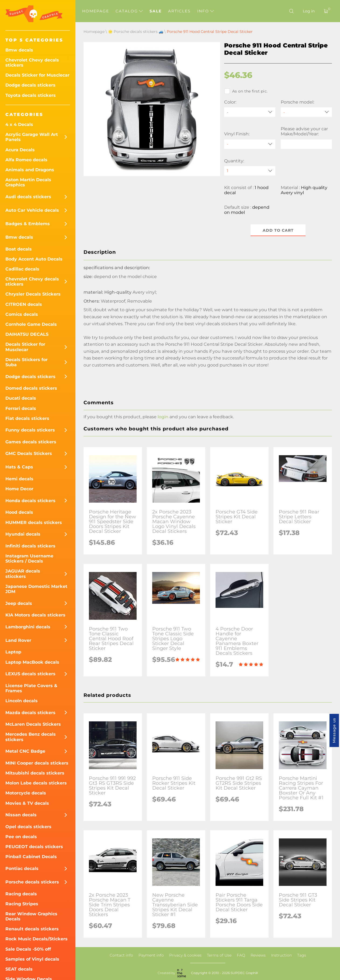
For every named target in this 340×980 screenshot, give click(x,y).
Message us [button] (334, 730)
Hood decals (19, 512)
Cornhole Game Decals (31, 324)
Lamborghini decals (28, 627)
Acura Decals (20, 150)
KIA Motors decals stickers (35, 615)
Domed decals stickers (31, 388)
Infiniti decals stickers (30, 546)
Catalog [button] (129, 11)
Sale (156, 11)
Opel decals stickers (28, 827)
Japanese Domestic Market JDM (36, 589)
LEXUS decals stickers (30, 674)
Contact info (121, 955)
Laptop (13, 652)
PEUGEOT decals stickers (34, 847)
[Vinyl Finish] (250, 144)
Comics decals (22, 314)
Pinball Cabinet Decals (31, 857)
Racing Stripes (22, 904)
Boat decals (19, 249)
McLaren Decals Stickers (33, 724)
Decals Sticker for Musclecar (37, 75)
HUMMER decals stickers (34, 522)
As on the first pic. (246, 91)
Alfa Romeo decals (26, 160)
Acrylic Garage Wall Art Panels (32, 137)
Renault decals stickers (32, 929)
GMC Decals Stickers (29, 453)
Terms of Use (219, 955)
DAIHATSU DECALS (27, 334)
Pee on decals (21, 837)
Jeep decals (19, 603)
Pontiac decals (22, 868)
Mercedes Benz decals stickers (31, 737)
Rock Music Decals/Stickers (37, 939)
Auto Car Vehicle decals (32, 210)
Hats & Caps (19, 467)
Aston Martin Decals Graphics (28, 182)
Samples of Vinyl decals (32, 959)
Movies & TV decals (27, 803)
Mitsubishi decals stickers (35, 773)
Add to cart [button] (278, 230)
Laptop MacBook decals (32, 662)
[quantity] (250, 171)
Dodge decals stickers (30, 85)
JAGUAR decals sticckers (23, 574)
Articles (179, 11)
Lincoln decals (22, 701)
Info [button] (206, 11)
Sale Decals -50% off (28, 949)
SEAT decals (19, 969)
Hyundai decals (23, 534)
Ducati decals (21, 398)
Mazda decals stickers (30, 713)
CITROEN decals (24, 304)
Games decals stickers (31, 442)
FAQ (241, 955)
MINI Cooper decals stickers (37, 763)
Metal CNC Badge (25, 751)
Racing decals (21, 894)
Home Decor (19, 489)
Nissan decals (21, 815)
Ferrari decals (21, 408)
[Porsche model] (306, 112)
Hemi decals (19, 479)
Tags (302, 955)
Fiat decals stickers (27, 418)
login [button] (163, 417)
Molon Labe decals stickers (36, 783)
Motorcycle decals (26, 793)
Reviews (258, 955)
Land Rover (18, 640)
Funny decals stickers (30, 430)
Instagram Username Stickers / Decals (29, 558)
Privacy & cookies (185, 955)
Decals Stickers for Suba (27, 362)
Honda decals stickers (30, 501)
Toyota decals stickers (31, 95)
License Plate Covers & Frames (31, 688)
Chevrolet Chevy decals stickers (32, 63)
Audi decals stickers (28, 197)
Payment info (151, 955)
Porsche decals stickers (32, 882)
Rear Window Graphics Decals (31, 916)
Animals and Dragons (30, 170)
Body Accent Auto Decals (34, 259)
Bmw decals (19, 50)
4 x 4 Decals (19, 124)
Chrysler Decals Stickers (33, 294)
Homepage (96, 11)
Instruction (281, 955)
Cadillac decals (22, 269)
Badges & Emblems (28, 224)
